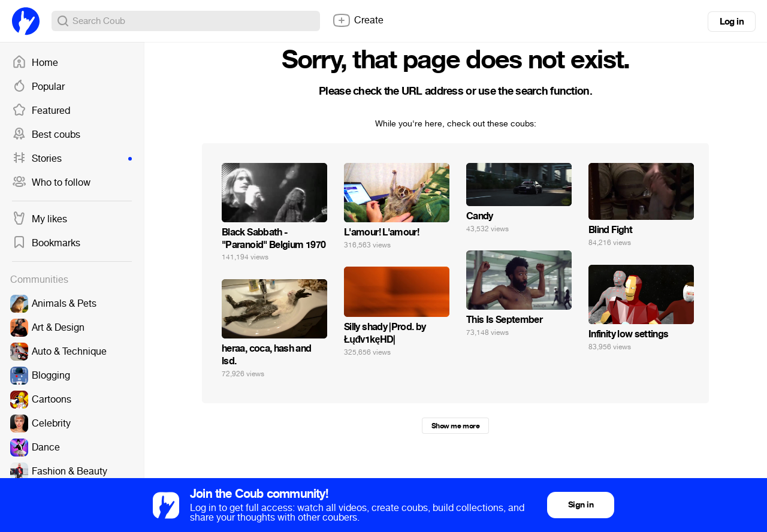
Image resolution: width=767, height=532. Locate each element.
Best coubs (46, 135)
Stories (72, 159)
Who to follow (51, 183)
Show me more (455, 426)
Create (358, 20)
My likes (40, 219)
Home (35, 63)
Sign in (581, 505)
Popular (38, 87)
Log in (732, 22)
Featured (41, 111)
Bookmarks (46, 243)
